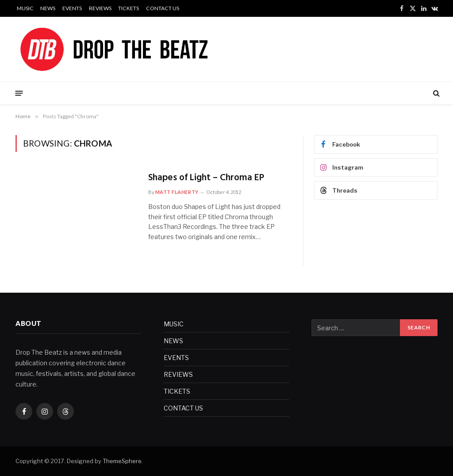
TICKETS (129, 8)
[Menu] (19, 93)
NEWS (48, 8)
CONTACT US (163, 8)
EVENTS (72, 8)
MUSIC (25, 8)
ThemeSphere (122, 461)
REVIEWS (100, 8)
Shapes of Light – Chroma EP (206, 178)
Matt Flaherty (177, 192)
